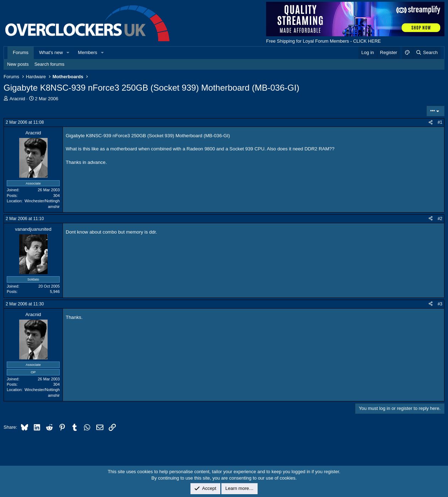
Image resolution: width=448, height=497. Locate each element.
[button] (68, 53)
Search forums (50, 64)
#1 (440, 122)
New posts (18, 64)
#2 (440, 219)
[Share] (431, 122)
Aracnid (17, 99)
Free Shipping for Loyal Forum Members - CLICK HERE (323, 41)
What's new (51, 52)
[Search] (427, 53)
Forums (21, 52)
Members (87, 52)
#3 (440, 304)
